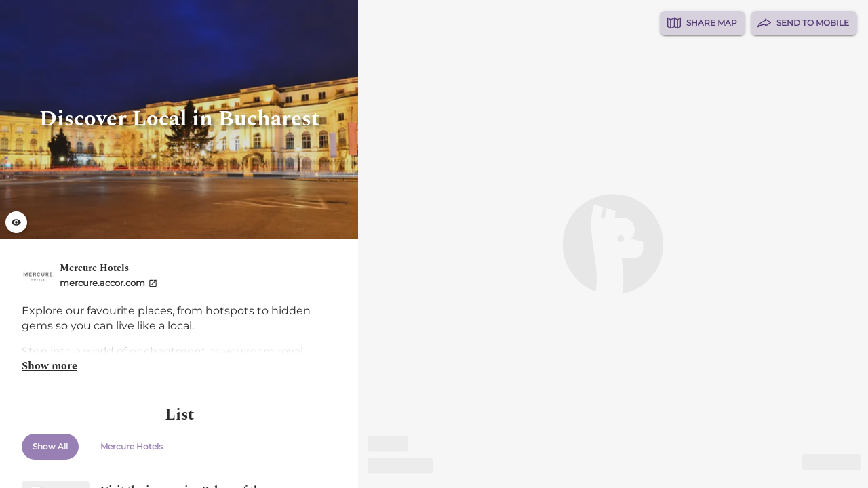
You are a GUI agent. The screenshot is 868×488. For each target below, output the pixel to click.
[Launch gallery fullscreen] (16, 222)
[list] (179, 244)
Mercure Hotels (132, 447)
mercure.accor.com (102, 283)
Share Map (702, 23)
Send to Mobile (804, 23)
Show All (50, 447)
